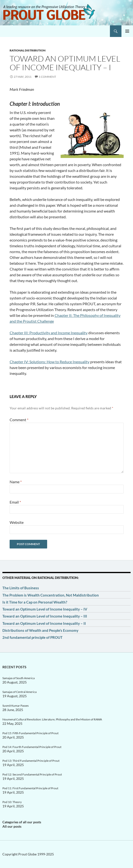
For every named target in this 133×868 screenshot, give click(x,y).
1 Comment (47, 77)
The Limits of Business (21, 588)
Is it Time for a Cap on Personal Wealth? (35, 602)
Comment (19, 420)
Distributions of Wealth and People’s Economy (40, 630)
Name (16, 482)
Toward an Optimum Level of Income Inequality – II (44, 623)
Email (15, 502)
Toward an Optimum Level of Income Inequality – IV (45, 609)
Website (17, 522)
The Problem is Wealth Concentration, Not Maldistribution (51, 595)
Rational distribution (28, 50)
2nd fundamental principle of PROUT (32, 637)
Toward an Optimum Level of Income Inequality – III (45, 616)
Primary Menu (127, 31)
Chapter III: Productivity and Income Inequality (49, 333)
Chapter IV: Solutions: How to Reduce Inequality (50, 362)
